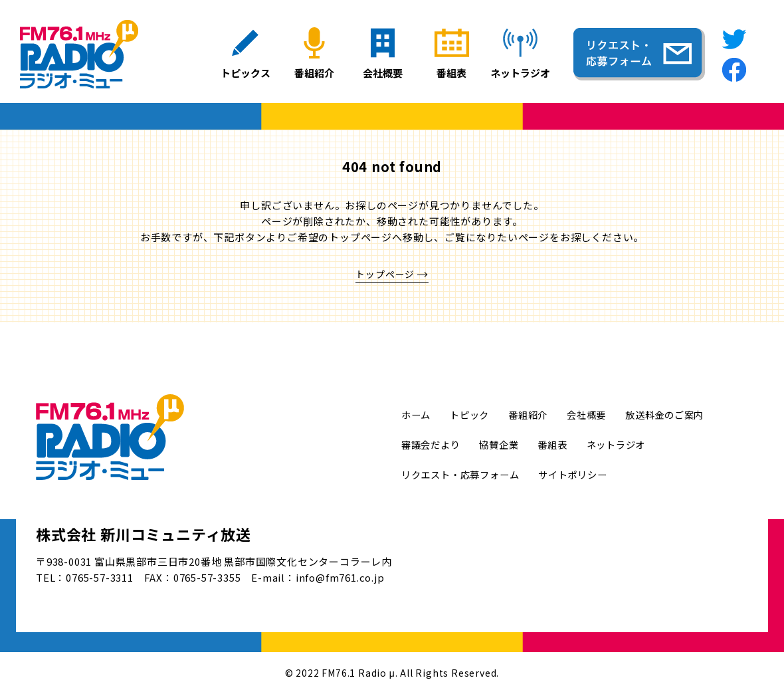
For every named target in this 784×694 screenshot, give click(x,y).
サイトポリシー (583, 474)
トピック (473, 414)
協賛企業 (505, 444)
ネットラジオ (627, 444)
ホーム (417, 414)
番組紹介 (534, 414)
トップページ (385, 275)
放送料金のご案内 (677, 414)
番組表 (560, 444)
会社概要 (595, 414)
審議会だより (433, 444)
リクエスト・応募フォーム (464, 474)
